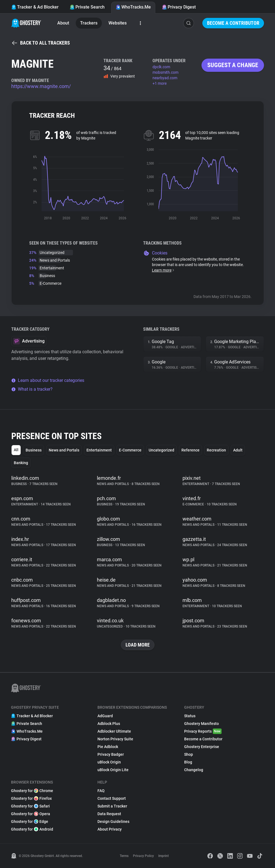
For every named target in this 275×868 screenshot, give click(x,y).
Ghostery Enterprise (202, 747)
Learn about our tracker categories (48, 380)
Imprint (164, 856)
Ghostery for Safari (30, 806)
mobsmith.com (165, 72)
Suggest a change (233, 65)
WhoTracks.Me (133, 7)
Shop (189, 754)
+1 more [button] (160, 83)
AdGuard (105, 716)
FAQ (101, 791)
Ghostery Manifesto (202, 724)
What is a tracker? (32, 389)
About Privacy (110, 829)
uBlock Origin (109, 762)
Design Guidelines (113, 822)
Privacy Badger (111, 754)
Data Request (109, 814)
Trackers (89, 23)
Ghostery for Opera (31, 814)
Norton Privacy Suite (115, 739)
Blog (188, 762)
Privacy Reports (203, 731)
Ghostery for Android (32, 829)
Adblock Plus (109, 724)
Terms (124, 856)
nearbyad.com (165, 78)
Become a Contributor (233, 23)
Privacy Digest (179, 7)
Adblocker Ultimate (114, 731)
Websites (118, 23)
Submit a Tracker (112, 806)
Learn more (163, 270)
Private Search (87, 7)
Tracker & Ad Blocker (35, 7)
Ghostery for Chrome (32, 791)
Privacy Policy (143, 856)
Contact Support (112, 798)
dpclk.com (161, 67)
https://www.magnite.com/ (41, 86)
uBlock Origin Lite (113, 770)
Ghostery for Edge (30, 822)
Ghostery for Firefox (31, 798)
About (63, 23)
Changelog (194, 770)
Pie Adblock (108, 747)
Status (190, 716)
